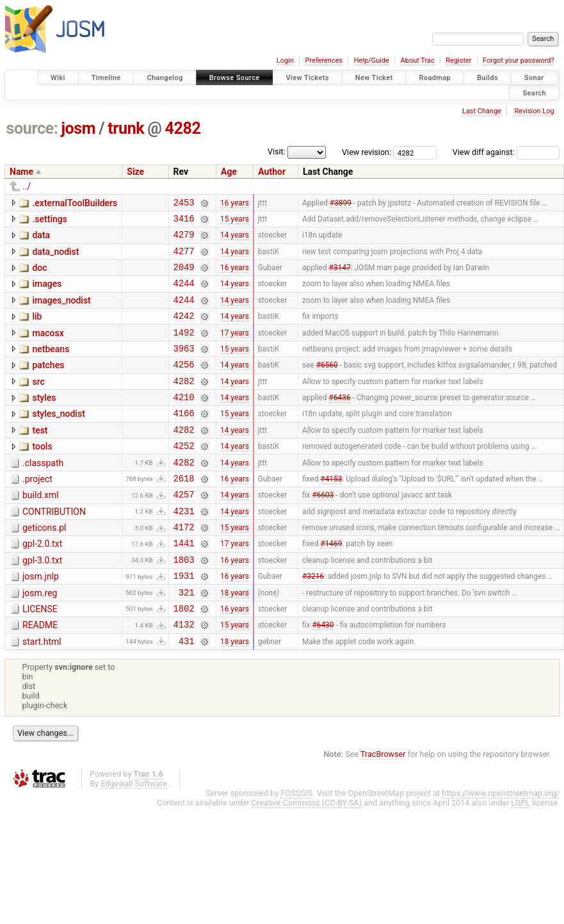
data (41, 239)
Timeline (106, 78)
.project (37, 512)
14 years (235, 240)
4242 (184, 331)
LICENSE (40, 657)
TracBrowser (383, 808)
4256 (184, 385)
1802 (184, 658)
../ (27, 186)
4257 (184, 531)
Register (458, 61)
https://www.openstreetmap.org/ (501, 847)
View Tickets (308, 78)
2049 (184, 276)
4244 (184, 294)
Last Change (482, 111)
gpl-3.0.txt (42, 603)
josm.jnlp (41, 620)
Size (135, 172)
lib (37, 330)
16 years (235, 204)
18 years (235, 640)
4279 (184, 240)
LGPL (520, 856)
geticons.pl (44, 566)
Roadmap (435, 78)
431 (187, 694)
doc (39, 275)
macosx (48, 348)
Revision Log (534, 111)
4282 (183, 128)
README (40, 675)
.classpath (43, 494)
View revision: (367, 152)
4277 (184, 258)
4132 (184, 676)
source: (32, 128)
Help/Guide (372, 61)
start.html (42, 693)
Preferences (324, 61)
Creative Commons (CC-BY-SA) (307, 856)
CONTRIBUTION (54, 548)
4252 (184, 476)
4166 (184, 440)
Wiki (58, 78)
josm (78, 128)
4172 (184, 567)
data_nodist (55, 257)
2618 (184, 513)
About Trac (418, 61)
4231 (184, 549)
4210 (184, 422)
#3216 (313, 622)
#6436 (340, 422)
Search (534, 93)
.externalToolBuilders (75, 203)
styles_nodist (58, 439)
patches (48, 384)
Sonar (534, 78)
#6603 (323, 531)
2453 (184, 204)
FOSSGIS (296, 847)
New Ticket (374, 78)
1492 (184, 349)
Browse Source (235, 78)
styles (44, 421)
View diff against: (506, 152)
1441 (184, 585)
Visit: (277, 151)
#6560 (327, 385)
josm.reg (40, 639)
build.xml (41, 530)
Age (229, 172)
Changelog (165, 78)
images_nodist (61, 312)
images (47, 293)
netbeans (51, 366)
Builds (487, 78)
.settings (49, 221)
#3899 (341, 204)
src (38, 403)
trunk (126, 128)
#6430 (323, 676)
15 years (235, 222)
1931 (184, 621)
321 (187, 640)
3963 (184, 367)
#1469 (331, 585)
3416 (184, 222)
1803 (184, 604)
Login (285, 61)
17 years (235, 349)
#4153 (331, 512)
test (40, 457)
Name (21, 172)
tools (42, 475)
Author (272, 172)
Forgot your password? (519, 61)
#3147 (340, 277)
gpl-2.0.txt (42, 584)
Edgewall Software (134, 837)
